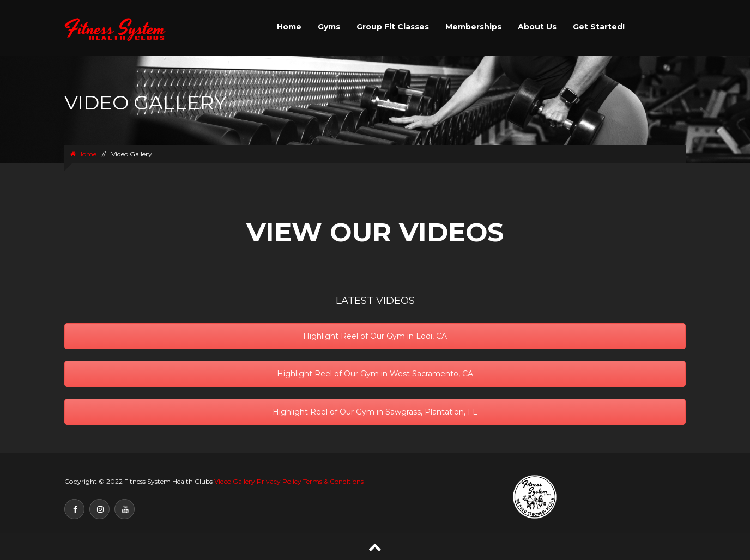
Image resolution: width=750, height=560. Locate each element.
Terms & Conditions (333, 481)
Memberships (473, 27)
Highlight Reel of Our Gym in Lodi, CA (375, 336)
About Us (537, 27)
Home (289, 27)
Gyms (329, 27)
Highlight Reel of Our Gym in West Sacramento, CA (375, 374)
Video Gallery (235, 481)
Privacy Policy (279, 481)
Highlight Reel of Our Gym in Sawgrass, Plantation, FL (375, 412)
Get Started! (599, 27)
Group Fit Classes (393, 27)
